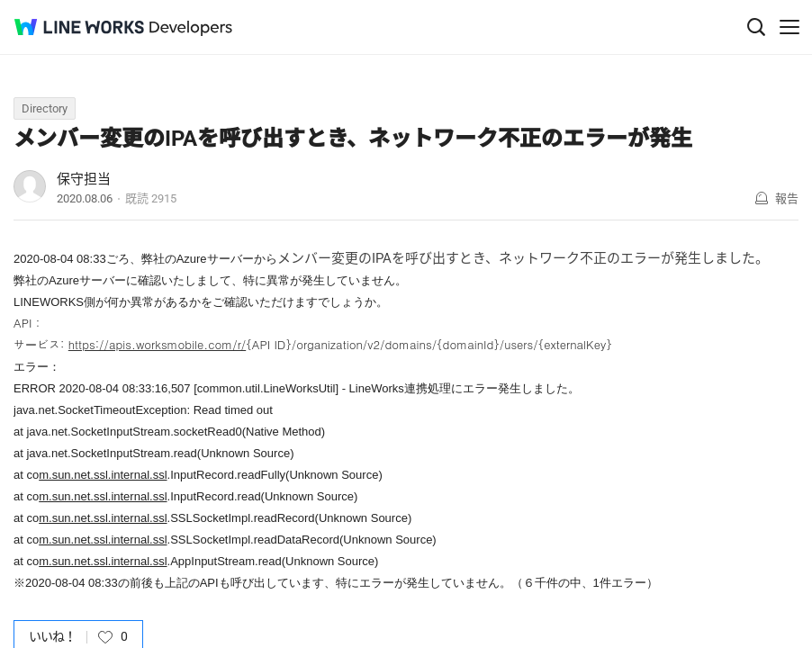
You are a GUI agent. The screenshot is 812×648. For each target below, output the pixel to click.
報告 (787, 198)
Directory (45, 108)
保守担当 (84, 179)
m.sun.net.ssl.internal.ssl (103, 475)
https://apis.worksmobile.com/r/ (157, 344)
